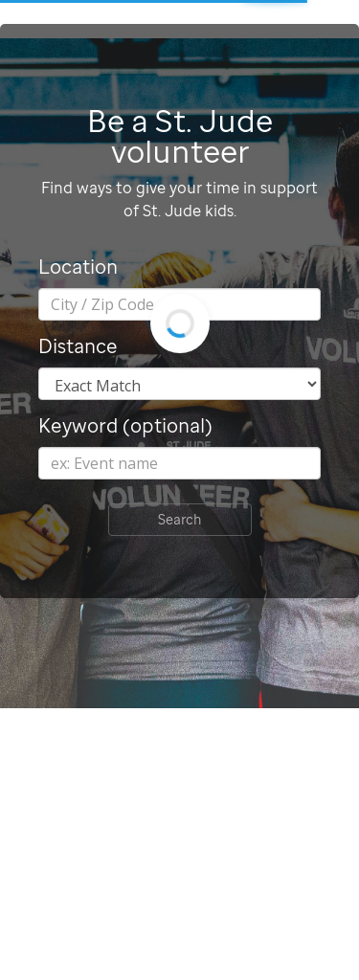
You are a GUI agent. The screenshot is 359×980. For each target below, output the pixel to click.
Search (180, 519)
